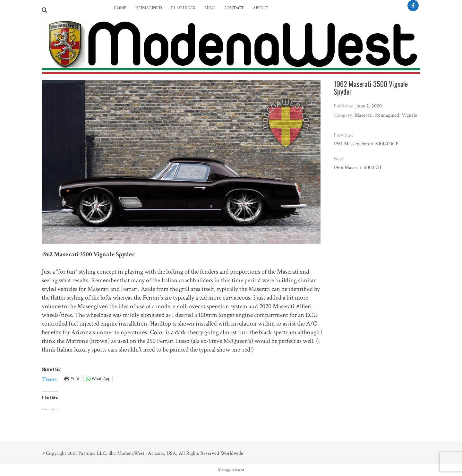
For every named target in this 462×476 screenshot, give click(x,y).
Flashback (183, 8)
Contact (234, 8)
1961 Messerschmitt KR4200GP (366, 144)
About (260, 8)
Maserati (364, 115)
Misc (210, 8)
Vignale (409, 115)
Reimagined (149, 8)
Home (120, 8)
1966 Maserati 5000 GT (358, 168)
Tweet (49, 378)
